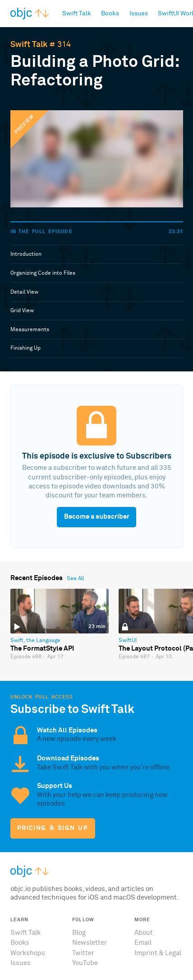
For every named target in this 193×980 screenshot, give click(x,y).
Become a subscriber (97, 517)
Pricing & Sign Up (53, 828)
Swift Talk (29, 45)
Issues (21, 963)
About (144, 933)
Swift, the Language (35, 641)
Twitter (83, 953)
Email (143, 943)
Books (20, 943)
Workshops (28, 953)
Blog (79, 933)
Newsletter (90, 943)
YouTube (85, 963)
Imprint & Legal (158, 953)
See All (75, 579)
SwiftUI (128, 641)
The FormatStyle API (42, 649)
